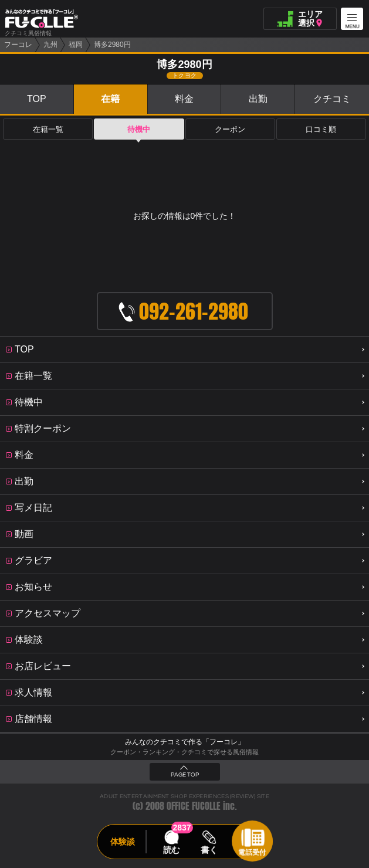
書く (209, 850)
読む (171, 850)
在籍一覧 (48, 129)
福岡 (76, 45)
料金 (184, 99)
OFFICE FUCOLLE (194, 806)
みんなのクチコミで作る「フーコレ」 (185, 742)
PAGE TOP (185, 775)
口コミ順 (321, 129)
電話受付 (252, 852)
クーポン (230, 129)
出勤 (258, 99)
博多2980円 (112, 45)
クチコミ (332, 99)
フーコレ (18, 45)
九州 (50, 45)
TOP (37, 99)
